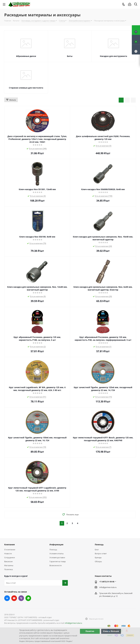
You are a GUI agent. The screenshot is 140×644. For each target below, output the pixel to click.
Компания (9, 544)
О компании (10, 550)
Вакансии (8, 561)
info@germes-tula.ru (108, 587)
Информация (56, 544)
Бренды (98, 557)
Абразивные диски (26, 56)
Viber (21, 598)
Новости (8, 553)
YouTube (14, 598)
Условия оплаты (57, 553)
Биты (70, 56)
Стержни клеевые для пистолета (26, 88)
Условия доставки (57, 557)
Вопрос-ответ (101, 553)
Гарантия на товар (58, 561)
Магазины (9, 565)
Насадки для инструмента (113, 56)
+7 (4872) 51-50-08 (107, 582)
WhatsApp (28, 598)
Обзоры (98, 561)
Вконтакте (7, 598)
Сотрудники (10, 557)
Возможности (56, 565)
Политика (8, 569)
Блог (97, 550)
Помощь (53, 550)
